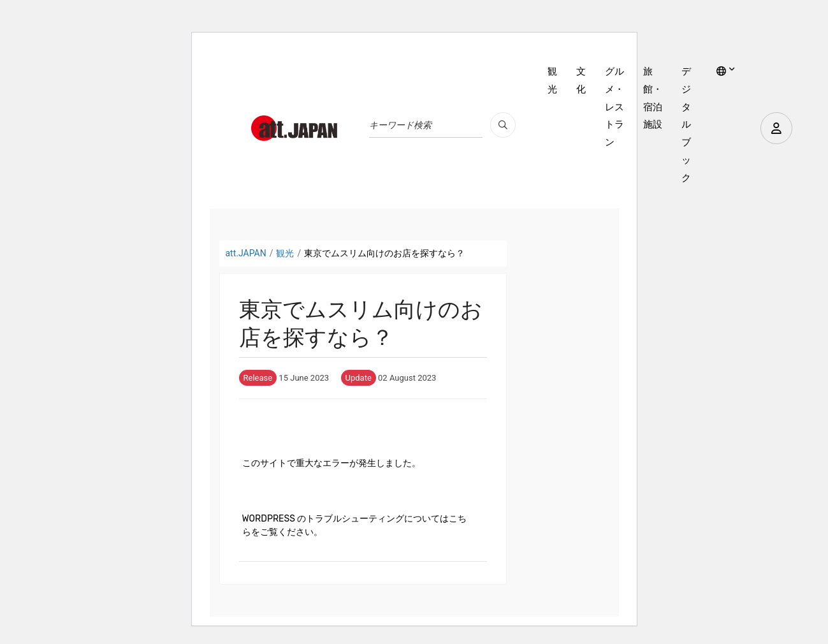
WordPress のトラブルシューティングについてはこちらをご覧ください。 (355, 525)
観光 (552, 80)
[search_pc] (503, 125)
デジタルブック (686, 125)
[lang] (726, 72)
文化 (581, 80)
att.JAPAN (246, 253)
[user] (776, 128)
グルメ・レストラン (614, 107)
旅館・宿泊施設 (653, 98)
